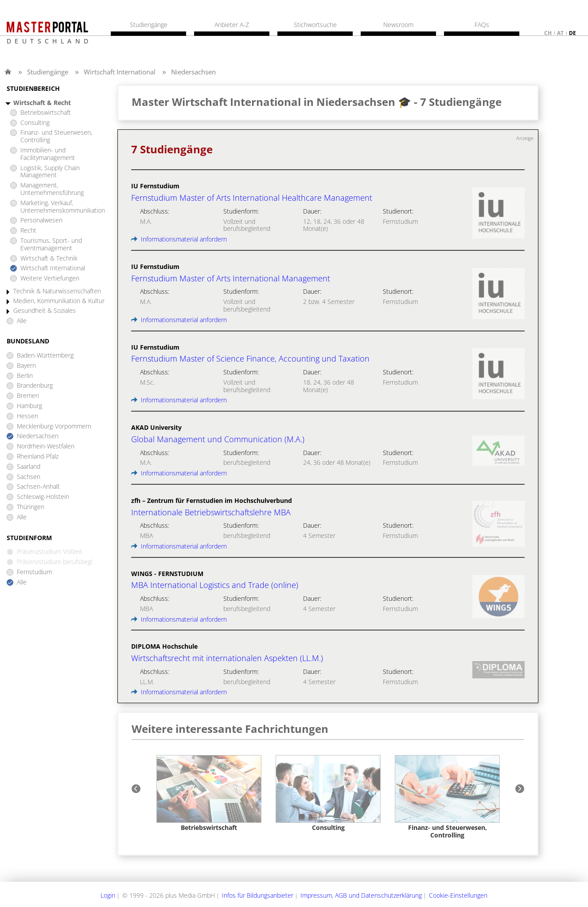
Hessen (27, 416)
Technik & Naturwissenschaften (57, 291)
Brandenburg (35, 386)
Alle (22, 321)
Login (108, 895)
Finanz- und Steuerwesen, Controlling (56, 136)
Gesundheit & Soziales (45, 311)
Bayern (26, 366)
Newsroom (398, 25)
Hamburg (29, 406)
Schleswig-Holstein (43, 497)
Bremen (28, 396)
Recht (28, 231)
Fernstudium (34, 572)
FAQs (482, 25)
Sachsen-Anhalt (38, 487)
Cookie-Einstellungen (458, 895)
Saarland (29, 467)
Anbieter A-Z (232, 25)
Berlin (25, 376)
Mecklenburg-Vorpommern (54, 426)
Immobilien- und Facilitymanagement (48, 154)
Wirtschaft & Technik (49, 259)
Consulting (35, 123)
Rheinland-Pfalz (38, 457)
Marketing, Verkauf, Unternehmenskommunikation (63, 207)
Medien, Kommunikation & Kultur (59, 301)
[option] (209, 793)
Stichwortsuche (315, 25)
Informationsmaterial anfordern (179, 239)
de (572, 33)
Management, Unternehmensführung (52, 189)
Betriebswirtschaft (46, 113)
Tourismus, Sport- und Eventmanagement (51, 245)
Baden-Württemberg (45, 356)
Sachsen (29, 477)
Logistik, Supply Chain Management (50, 172)
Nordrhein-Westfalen (46, 446)
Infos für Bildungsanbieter (258, 895)
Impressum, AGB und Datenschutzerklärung (361, 895)
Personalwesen (41, 220)
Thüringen (31, 507)
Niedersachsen (193, 72)
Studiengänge (48, 72)
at (560, 33)
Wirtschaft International (120, 72)
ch (548, 33)
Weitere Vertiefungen (50, 278)
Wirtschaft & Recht (42, 103)
